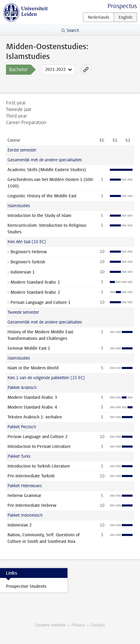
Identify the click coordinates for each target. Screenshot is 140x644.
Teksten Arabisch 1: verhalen (35, 417)
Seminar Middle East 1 (29, 348)
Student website (50, 625)
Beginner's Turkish (28, 262)
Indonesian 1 (23, 272)
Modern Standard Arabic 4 (32, 407)
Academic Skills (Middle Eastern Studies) (47, 170)
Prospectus (122, 6)
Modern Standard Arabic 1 (35, 282)
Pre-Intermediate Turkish (31, 476)
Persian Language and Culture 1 (40, 303)
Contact (98, 625)
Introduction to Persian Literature (39, 447)
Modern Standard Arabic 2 (35, 292)
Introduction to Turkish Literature (39, 466)
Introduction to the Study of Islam (39, 216)
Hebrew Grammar (24, 496)
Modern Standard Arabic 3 (32, 397)
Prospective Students (26, 586)
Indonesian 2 (20, 525)
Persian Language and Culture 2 (37, 437)
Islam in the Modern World (33, 368)
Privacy (78, 625)
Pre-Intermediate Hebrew (32, 505)
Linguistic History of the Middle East (42, 196)
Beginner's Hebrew (29, 252)
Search (73, 31)
